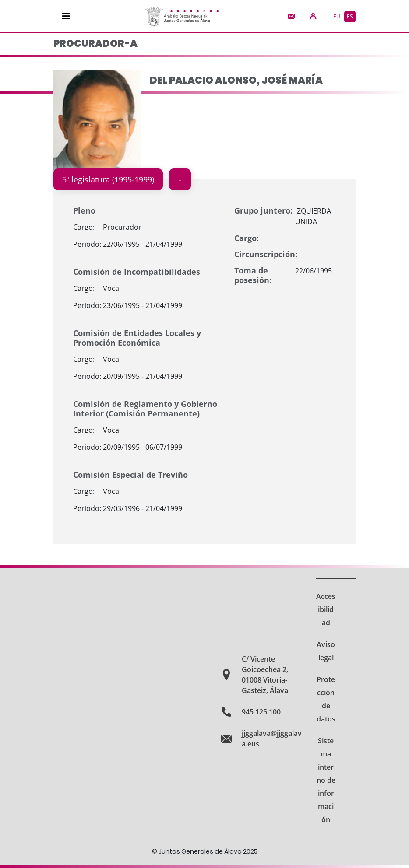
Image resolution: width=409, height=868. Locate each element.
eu (337, 16)
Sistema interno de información (326, 780)
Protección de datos (326, 699)
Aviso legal (326, 651)
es (350, 16)
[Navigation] (66, 16)
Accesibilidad (326, 609)
